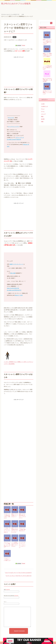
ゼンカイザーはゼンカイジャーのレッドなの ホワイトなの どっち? (22, 544)
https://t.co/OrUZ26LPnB (13, 289)
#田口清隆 (13, 273)
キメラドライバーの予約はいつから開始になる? (7, 557)
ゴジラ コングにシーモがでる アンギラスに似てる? (19, 573)
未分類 (43, 119)
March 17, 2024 (19, 296)
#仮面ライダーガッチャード (16, 265)
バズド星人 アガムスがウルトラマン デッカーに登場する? (7, 530)
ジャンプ (43, 114)
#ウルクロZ (11, 118)
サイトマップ (21, 10)
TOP (10, 15)
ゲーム (43, 112)
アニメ (43, 109)
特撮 (14, 37)
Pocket (23, 46)
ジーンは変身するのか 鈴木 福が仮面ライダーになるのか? (15, 544)
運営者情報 (35, 10)
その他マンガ (44, 107)
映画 (42, 117)
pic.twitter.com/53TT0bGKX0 (14, 140)
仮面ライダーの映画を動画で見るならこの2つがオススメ (22, 516)
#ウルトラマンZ (20, 138)
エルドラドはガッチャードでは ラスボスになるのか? (18, 570)
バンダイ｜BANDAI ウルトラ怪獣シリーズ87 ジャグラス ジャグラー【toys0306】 (18, 362)
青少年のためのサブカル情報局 (19, 4)
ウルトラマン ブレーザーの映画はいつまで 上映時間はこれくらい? (7, 544)
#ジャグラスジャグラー (14, 127)
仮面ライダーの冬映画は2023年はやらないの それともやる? (15, 530)
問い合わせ (48, 10)
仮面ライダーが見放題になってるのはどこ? (15, 516)
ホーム (8, 10)
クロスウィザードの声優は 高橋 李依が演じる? (22, 529)
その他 (43, 104)
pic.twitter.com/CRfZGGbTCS (14, 291)
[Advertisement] (19, 68)
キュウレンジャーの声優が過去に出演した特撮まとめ (7, 516)
